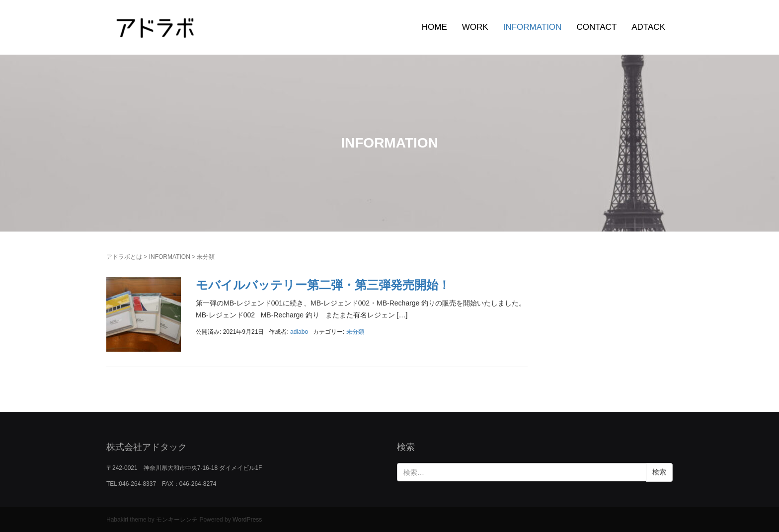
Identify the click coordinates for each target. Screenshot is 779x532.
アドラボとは (124, 257)
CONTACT (596, 27)
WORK (475, 27)
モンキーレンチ (177, 520)
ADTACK (648, 27)
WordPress (247, 520)
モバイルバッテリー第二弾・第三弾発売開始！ (323, 285)
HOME (434, 27)
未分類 (355, 332)
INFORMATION (533, 27)
